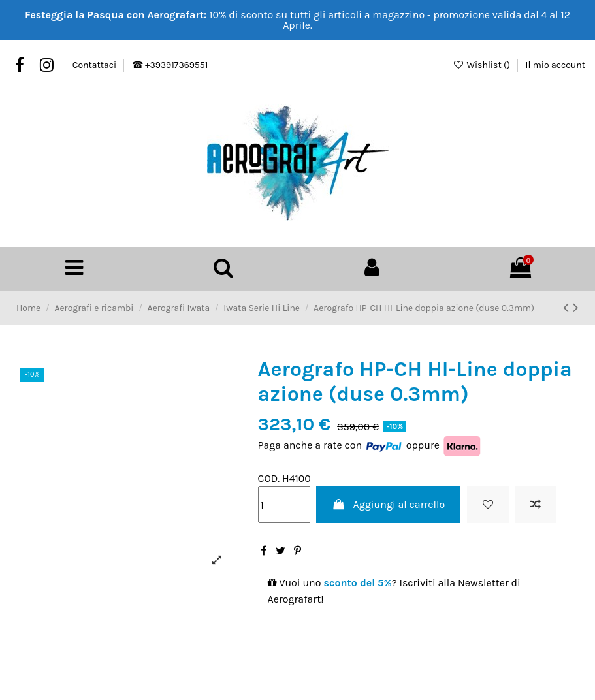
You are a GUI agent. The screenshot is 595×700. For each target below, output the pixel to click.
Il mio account (555, 65)
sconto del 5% (358, 581)
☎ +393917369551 (170, 65)
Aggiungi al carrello (388, 504)
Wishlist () (482, 65)
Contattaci (96, 65)
